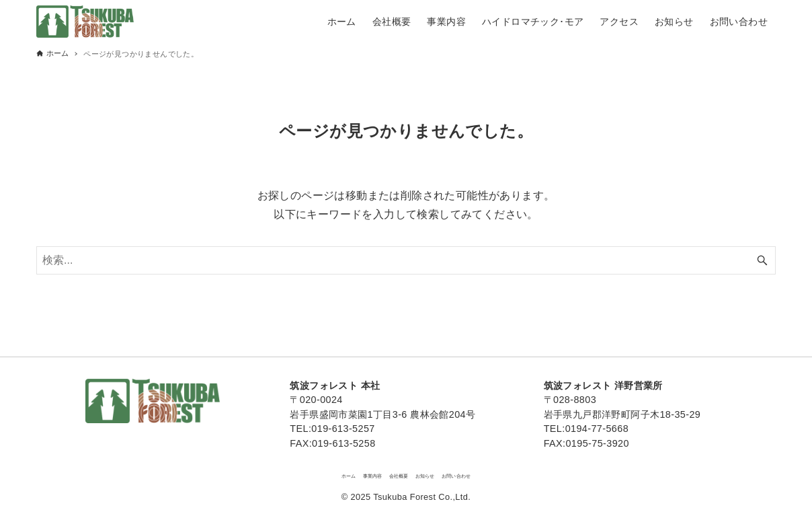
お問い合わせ (499, 473)
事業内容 (343, 473)
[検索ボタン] (762, 260)
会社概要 (393, 473)
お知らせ (442, 473)
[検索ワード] (406, 260)
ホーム (299, 473)
